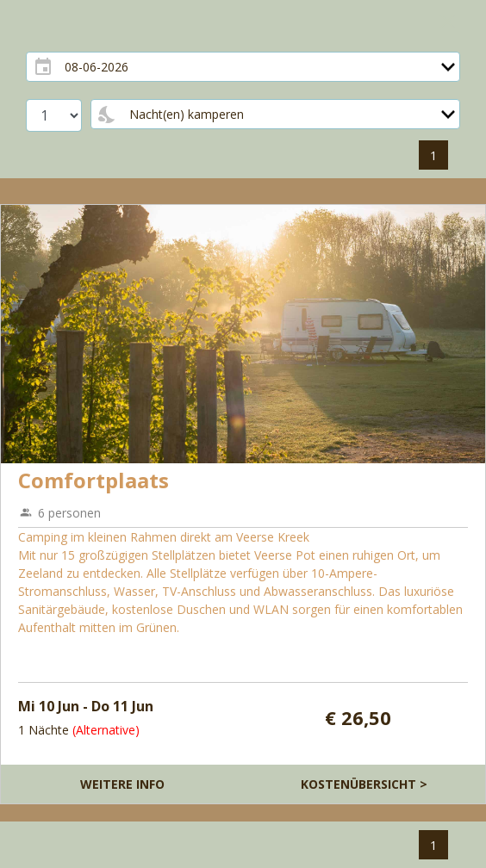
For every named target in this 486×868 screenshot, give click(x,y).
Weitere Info (122, 784)
